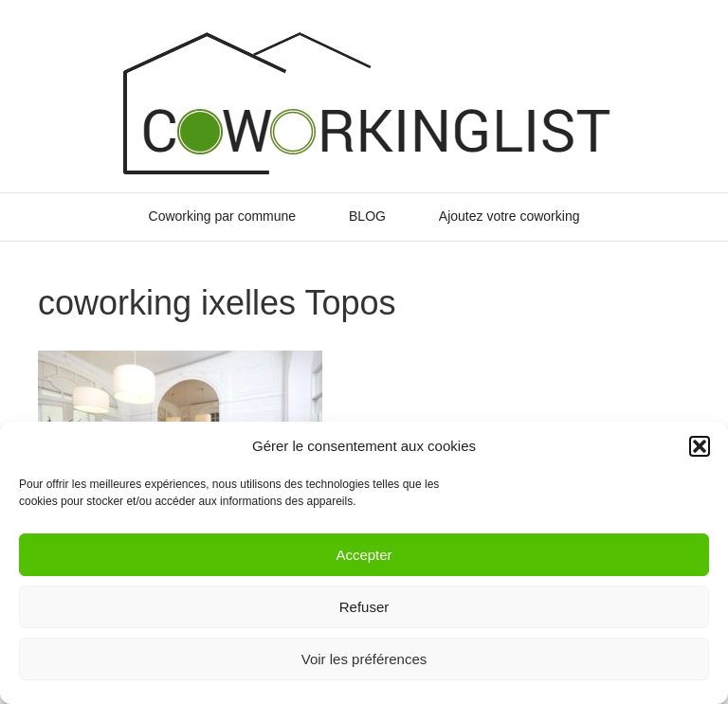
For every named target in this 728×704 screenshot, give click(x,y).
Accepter (364, 555)
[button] (700, 446)
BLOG (367, 216)
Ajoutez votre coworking (510, 216)
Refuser (364, 607)
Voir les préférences (364, 659)
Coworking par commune (223, 216)
